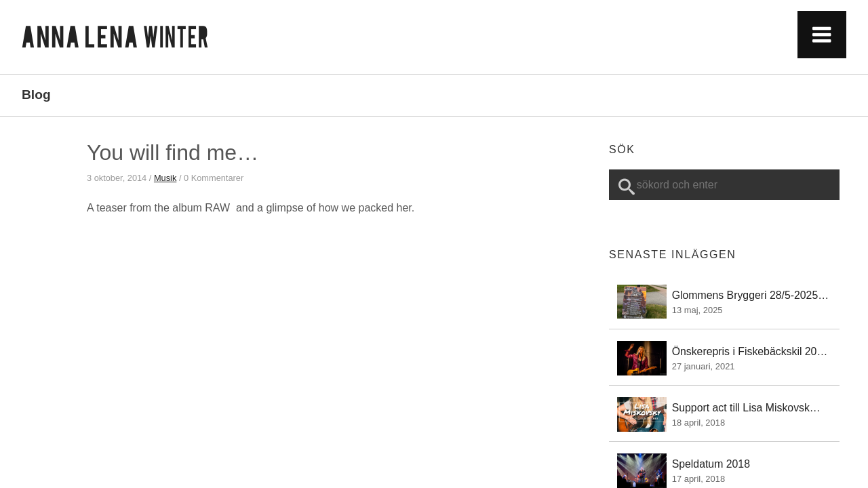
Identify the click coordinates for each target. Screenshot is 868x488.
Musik (165, 178)
